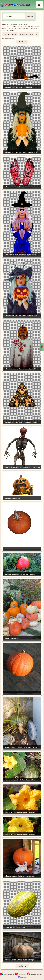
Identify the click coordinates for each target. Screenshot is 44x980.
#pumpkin (28, 152)
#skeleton (29, 467)
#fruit (10, 927)
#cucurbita (7, 960)
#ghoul (22, 467)
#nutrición (33, 747)
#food (6, 927)
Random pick (26, 34)
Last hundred (10, 34)
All (37, 34)
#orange (32, 876)
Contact (23, 978)
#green (28, 780)
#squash (32, 812)
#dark (27, 87)
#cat (31, 87)
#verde (26, 747)
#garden (32, 574)
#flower (34, 780)
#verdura (7, 747)
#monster (7, 467)
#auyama (14, 747)
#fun (27, 876)
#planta (21, 747)
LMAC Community (9, 974)
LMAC (16, 5)
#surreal (15, 87)
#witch (21, 152)
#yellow (23, 780)
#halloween (8, 87)
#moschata (16, 960)
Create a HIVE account (37, 974)
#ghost (23, 876)
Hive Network (23, 974)
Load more (22, 966)
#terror (22, 87)
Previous (22, 42)
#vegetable (8, 574)
